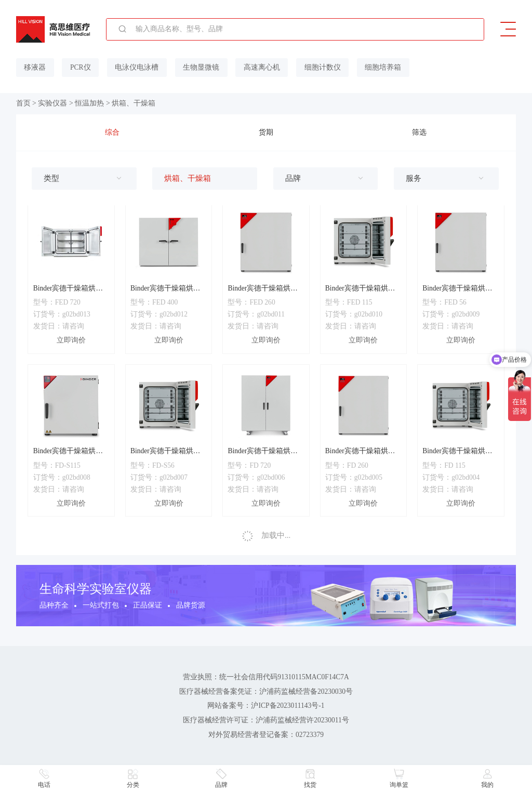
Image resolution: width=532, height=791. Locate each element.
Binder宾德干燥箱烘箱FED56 (457, 289)
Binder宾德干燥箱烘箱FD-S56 (165, 452)
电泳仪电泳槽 (136, 67)
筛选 (419, 132)
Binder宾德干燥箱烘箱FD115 (457, 452)
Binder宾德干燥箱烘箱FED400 (165, 289)
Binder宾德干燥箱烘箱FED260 (263, 289)
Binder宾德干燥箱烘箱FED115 (360, 289)
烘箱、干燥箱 (134, 103)
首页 (23, 103)
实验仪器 (52, 103)
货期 (266, 132)
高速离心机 (260, 67)
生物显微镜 (199, 67)
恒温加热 (89, 103)
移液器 (35, 67)
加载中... (266, 536)
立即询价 (71, 340)
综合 (112, 132)
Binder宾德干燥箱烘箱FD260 (360, 452)
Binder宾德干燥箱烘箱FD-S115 (68, 452)
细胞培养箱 (380, 67)
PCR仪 (80, 67)
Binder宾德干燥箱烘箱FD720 (263, 452)
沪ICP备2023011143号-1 (288, 706)
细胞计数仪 (320, 67)
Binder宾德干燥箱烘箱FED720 (68, 289)
